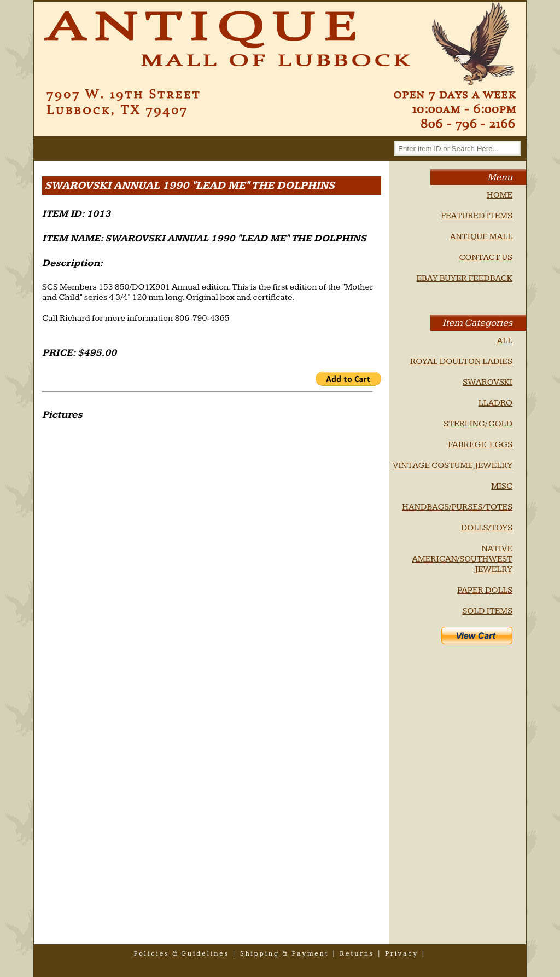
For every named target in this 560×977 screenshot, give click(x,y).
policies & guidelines (182, 954)
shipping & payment (285, 954)
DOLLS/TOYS (487, 528)
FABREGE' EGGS (480, 445)
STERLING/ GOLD (478, 424)
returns (357, 954)
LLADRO (495, 403)
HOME (500, 195)
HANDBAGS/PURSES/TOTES (457, 507)
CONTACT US (486, 258)
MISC (502, 486)
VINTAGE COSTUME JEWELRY (453, 466)
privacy (402, 954)
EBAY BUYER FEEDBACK (464, 278)
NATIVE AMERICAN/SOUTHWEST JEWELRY (462, 559)
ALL (504, 341)
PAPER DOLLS (485, 590)
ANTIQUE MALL (481, 237)
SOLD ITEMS (487, 611)
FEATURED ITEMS (477, 216)
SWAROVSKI (488, 382)
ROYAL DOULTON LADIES (461, 362)
